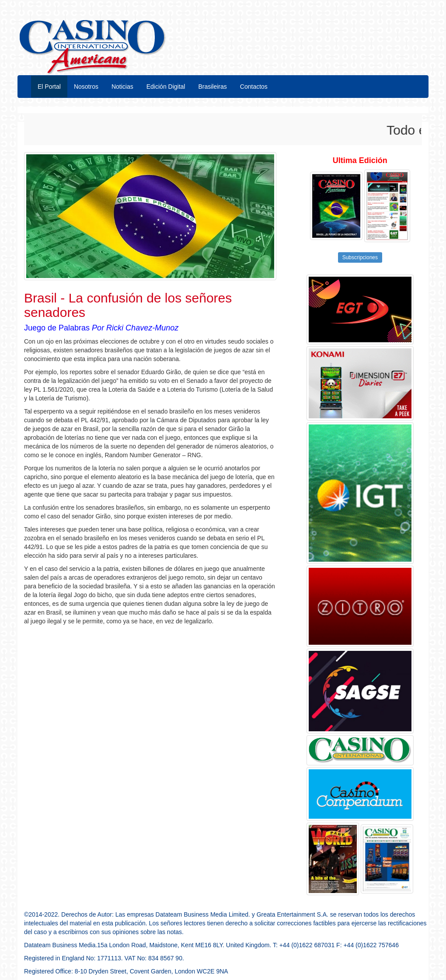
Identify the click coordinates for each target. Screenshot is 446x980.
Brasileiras (212, 87)
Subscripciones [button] (360, 257)
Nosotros (86, 87)
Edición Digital (166, 87)
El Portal (49, 87)
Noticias (122, 87)
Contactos (254, 87)
